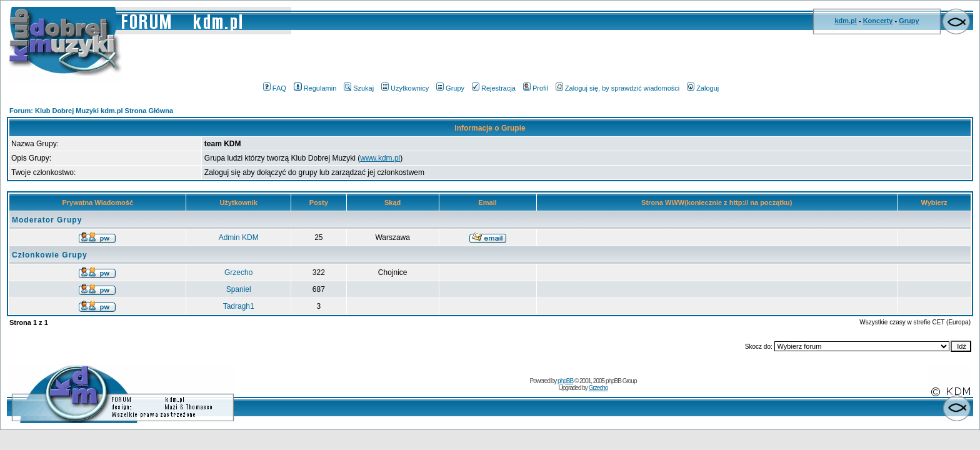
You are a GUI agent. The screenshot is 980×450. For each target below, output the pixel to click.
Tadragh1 (239, 306)
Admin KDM (239, 237)
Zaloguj (703, 88)
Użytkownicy (405, 88)
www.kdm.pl (380, 158)
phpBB (565, 381)
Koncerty (878, 21)
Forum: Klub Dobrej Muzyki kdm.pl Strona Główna (91, 111)
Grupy (909, 21)
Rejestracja (494, 88)
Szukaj (359, 88)
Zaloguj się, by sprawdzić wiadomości (617, 88)
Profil (536, 88)
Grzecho (238, 272)
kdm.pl (845, 21)
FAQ (275, 88)
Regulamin (315, 88)
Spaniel (239, 289)
